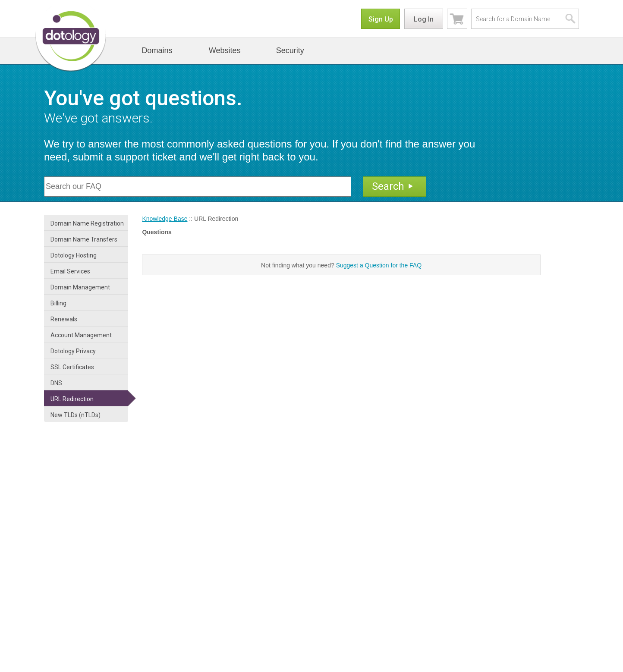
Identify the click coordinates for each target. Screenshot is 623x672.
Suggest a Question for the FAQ (379, 265)
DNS (56, 383)
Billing (58, 303)
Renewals (64, 319)
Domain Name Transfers (84, 239)
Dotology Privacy (73, 351)
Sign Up (381, 19)
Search (393, 187)
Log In (424, 19)
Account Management (81, 335)
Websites (225, 50)
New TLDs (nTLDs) (76, 415)
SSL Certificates (72, 367)
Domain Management (80, 287)
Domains (157, 50)
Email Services (70, 271)
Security (290, 50)
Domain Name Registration (87, 223)
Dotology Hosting (74, 255)
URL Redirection (72, 399)
